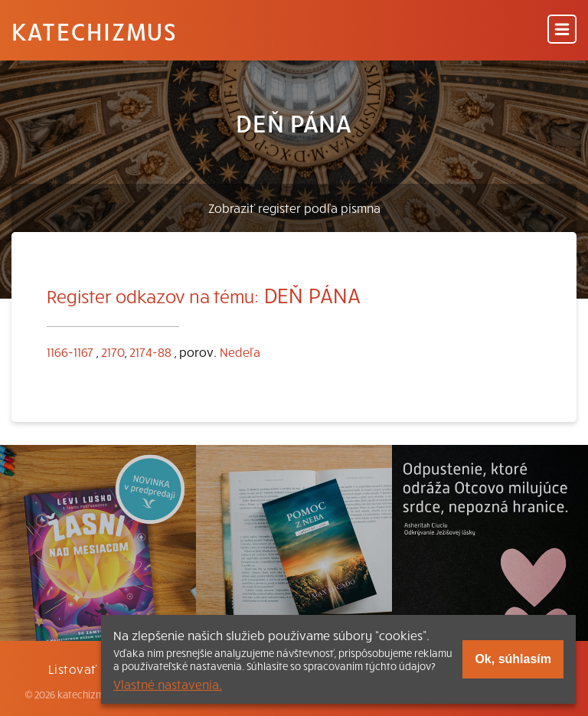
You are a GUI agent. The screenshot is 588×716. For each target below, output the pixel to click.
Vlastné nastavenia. (168, 684)
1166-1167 (70, 351)
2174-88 (150, 351)
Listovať (73, 669)
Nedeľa (240, 351)
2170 (113, 351)
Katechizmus (94, 31)
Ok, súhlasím (513, 659)
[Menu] (562, 30)
